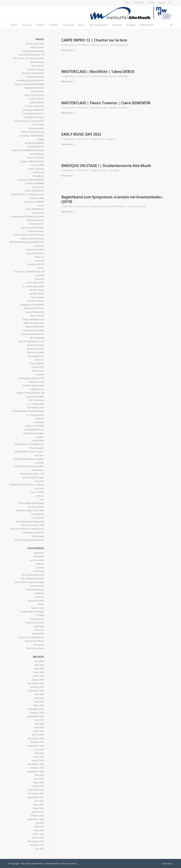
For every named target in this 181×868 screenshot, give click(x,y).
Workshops (38, 536)
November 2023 (36, 738)
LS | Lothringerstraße (33, 286)
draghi (41, 139)
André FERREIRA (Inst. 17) (31, 55)
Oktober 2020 (37, 816)
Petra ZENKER (37, 363)
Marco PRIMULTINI (35, 312)
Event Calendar (36, 169)
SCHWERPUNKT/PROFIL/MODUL (28, 411)
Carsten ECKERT (36, 99)
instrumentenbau (35, 589)
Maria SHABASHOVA (34, 319)
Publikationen (37, 389)
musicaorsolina (36, 601)
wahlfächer (38, 634)
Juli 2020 (40, 823)
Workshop (39, 645)
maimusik (39, 593)
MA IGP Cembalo (35, 301)
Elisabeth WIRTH (36, 147)
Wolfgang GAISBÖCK (33, 532)
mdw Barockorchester (33, 334)
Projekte (40, 374)
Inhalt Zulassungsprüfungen (29, 582)
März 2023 (39, 757)
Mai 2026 (40, 665)
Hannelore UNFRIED (34, 202)
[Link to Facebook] (170, 3)
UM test (40, 496)
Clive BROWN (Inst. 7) (33, 113)
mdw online (138, 2)
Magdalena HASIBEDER (32, 305)
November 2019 (36, 841)
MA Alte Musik (37, 290)
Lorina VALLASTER (35, 283)
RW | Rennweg (36, 400)
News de (40, 360)
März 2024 (39, 731)
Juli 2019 (40, 849)
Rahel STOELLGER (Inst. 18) (30, 393)
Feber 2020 (38, 834)
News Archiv (98, 139)
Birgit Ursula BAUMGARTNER (30, 84)
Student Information (34, 433)
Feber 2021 (38, 808)
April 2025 (39, 702)
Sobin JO (40, 418)
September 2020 (36, 819)
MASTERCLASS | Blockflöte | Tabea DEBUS (98, 71)
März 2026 (39, 672)
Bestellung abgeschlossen (30, 80)
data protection (36, 128)
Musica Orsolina (36, 352)
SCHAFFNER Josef (35, 408)
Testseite (39, 481)
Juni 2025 (40, 694)
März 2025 (39, 705)
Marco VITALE (37, 316)
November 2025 (36, 683)
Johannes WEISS (36, 264)
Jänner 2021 (38, 812)
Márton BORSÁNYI (35, 327)
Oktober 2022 (37, 768)
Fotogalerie (38, 176)
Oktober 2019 (37, 845)
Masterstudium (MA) (34, 330)
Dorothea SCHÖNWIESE (32, 136)
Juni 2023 (40, 749)
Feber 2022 (38, 786)
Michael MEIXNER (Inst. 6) (31, 341)
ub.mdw (151, 2)
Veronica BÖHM (36, 507)
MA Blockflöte (37, 294)
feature (40, 567)
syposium (39, 626)
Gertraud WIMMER (35, 183)
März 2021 (39, 805)
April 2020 (39, 830)
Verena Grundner (121, 45)
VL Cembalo (38, 518)
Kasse (41, 268)
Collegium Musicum (34, 117)
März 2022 (39, 782)
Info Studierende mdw (32, 578)
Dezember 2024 (36, 709)
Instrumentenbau (35, 249)
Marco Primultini (121, 76)
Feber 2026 (38, 676)
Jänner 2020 (38, 837)
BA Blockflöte (37, 62)
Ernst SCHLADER (36, 158)
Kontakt (40, 275)
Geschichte (38, 187)
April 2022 (39, 779)
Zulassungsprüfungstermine (29, 540)
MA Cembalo (38, 297)
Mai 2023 (40, 753)
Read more (69, 50)
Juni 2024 (40, 720)
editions (40, 564)
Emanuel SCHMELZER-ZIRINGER (28, 150)
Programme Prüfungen (32, 612)
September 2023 (36, 746)
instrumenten (37, 586)
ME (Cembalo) (37, 338)
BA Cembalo (38, 66)
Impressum (38, 213)
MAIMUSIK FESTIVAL (34, 308)
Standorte (39, 422)
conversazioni (37, 560)
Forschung (39, 172)
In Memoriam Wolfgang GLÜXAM (27, 216)
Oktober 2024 (37, 713)
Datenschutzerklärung (32, 132)
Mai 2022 (40, 775)
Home (41, 205)
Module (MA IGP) (36, 349)
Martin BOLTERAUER (34, 323)
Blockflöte (39, 556)
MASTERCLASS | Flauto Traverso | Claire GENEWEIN (106, 103)
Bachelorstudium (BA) (33, 73)
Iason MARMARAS (35, 209)
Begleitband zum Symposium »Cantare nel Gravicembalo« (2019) (112, 199)
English (162, 2)
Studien (40, 437)
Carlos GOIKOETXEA (34, 95)
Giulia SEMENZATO (34, 191)
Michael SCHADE (36, 345)
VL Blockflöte (37, 514)
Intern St (40, 261)
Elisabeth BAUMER (35, 143)
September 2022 (36, 771)
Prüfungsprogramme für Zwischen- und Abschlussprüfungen (31, 382)
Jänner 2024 (38, 735)
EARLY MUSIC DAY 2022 (81, 134)
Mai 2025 (40, 698)
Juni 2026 (40, 661)
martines (39, 597)
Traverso (39, 630)
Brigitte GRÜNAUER (34, 88)
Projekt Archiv (37, 619)
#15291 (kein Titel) (35, 44)
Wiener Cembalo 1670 (33, 525)
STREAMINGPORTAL (34, 430)
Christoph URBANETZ (33, 110)
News (105, 170)
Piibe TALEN (38, 371)
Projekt (40, 615)
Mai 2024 (40, 724)
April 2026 (39, 668)
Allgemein (97, 170)
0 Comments (82, 45)
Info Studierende (35, 220)
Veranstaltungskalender (31, 503)
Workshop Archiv (100, 45)
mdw (127, 2)
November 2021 (36, 793)
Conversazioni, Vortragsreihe (29, 121)
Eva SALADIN (38, 165)
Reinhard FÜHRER (35, 397)
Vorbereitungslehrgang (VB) (30, 522)
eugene (112, 139)
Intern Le (40, 257)
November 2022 (36, 764)
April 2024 (39, 727)
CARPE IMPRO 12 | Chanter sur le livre (94, 40)
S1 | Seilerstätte (36, 404)
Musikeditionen (36, 356)
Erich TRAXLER (37, 154)
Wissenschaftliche (35, 641)
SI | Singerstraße (35, 415)
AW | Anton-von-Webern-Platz (28, 58)
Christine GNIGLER (35, 106)
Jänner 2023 (38, 760)
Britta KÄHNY (38, 91)
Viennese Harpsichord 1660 (30, 510)
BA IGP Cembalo (36, 69)
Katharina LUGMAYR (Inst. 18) (29, 272)
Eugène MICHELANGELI (32, 161)
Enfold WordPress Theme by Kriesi (61, 863)
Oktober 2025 (37, 687)
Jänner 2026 (38, 680)
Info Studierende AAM (33, 575)
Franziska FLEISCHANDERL (31, 180)
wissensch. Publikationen (114, 206)
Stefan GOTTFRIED (35, 426)
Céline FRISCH (37, 103)
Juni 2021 (40, 801)
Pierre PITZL (38, 367)
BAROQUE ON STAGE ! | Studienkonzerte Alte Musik (106, 166)
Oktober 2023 (37, 742)
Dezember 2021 (36, 790)
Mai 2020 (40, 827)
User (42, 499)
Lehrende (39, 279)
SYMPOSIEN (38, 441)
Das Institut (38, 124)
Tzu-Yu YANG (37, 492)
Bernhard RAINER (35, 77)
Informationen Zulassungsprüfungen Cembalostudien (32, 227)
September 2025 (36, 691)
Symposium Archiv (35, 622)
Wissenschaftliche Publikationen (27, 529)
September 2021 (36, 797)
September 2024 (36, 716)
